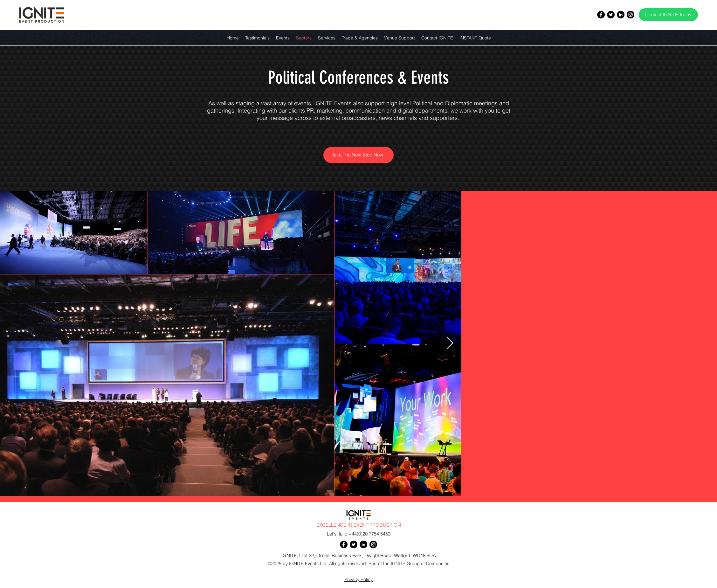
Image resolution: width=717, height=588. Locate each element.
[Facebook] (601, 15)
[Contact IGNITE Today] (668, 15)
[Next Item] (450, 343)
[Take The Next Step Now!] (358, 155)
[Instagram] (631, 15)
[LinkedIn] (621, 15)
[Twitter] (611, 15)
